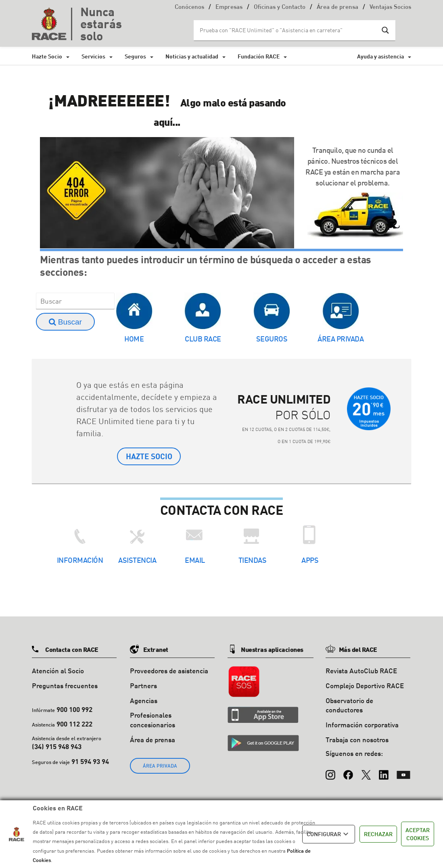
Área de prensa (337, 7)
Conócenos (189, 7)
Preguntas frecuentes (65, 686)
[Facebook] (348, 772)
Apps (310, 561)
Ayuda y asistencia (380, 56)
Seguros (135, 56)
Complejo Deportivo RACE (365, 686)
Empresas (229, 7)
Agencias (144, 701)
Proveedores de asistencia (169, 671)
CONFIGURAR (329, 834)
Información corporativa (362, 725)
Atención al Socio (58, 671)
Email (195, 561)
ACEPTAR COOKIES (418, 834)
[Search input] (286, 30)
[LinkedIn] (384, 772)
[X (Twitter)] (366, 772)
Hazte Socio (47, 56)
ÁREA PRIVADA (160, 766)
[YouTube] (403, 772)
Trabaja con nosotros (357, 740)
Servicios (93, 56)
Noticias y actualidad (192, 56)
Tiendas (253, 561)
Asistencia (137, 561)
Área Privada (341, 339)
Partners (143, 686)
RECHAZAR (378, 834)
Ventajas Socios (390, 7)
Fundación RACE (259, 56)
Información (80, 561)
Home (134, 339)
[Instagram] (330, 772)
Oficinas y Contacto (280, 7)
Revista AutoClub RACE (361, 671)
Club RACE (203, 339)
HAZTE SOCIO (149, 457)
